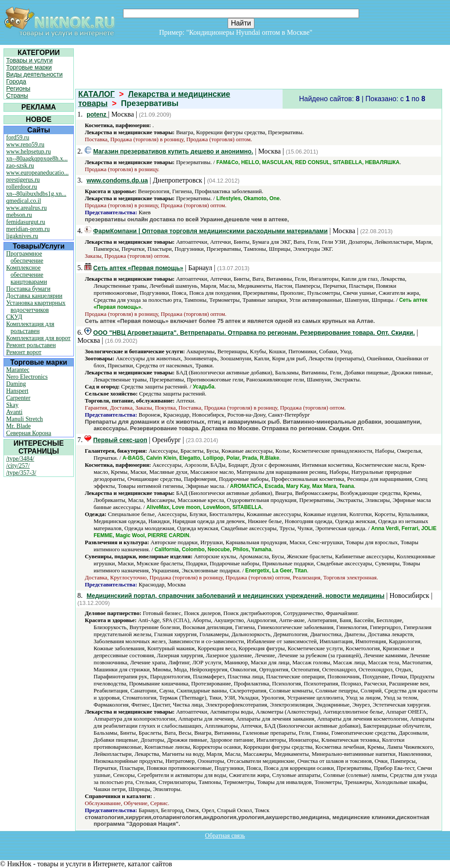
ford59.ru (18, 137)
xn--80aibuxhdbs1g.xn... (36, 194)
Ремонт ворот (24, 352)
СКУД (14, 317)
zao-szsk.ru (20, 166)
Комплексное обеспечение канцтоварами (27, 275)
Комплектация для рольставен (30, 328)
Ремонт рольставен (31, 345)
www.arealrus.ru (26, 208)
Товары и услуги (29, 60)
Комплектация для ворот (38, 338)
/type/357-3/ (21, 473)
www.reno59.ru (25, 145)
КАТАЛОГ (96, 94)
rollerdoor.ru (22, 187)
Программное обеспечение (25, 257)
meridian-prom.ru (28, 229)
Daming (16, 384)
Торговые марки (29, 67)
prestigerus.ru (23, 180)
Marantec (18, 370)
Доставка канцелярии (34, 296)
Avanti (14, 412)
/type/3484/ (20, 459)
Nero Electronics (27, 377)
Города (16, 81)
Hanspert (17, 391)
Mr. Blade (18, 426)
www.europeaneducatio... (37, 173)
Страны (17, 95)
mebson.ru (19, 215)
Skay (12, 405)
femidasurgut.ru (26, 222)
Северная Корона (29, 433)
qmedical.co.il (24, 201)
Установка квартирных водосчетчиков (36, 306)
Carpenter (18, 398)
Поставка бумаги (28, 289)
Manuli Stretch (25, 419)
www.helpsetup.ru (29, 152)
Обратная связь (225, 836)
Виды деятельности (34, 74)
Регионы (18, 88)
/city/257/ (18, 466)
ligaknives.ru (22, 236)
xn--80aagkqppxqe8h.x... (37, 159)
